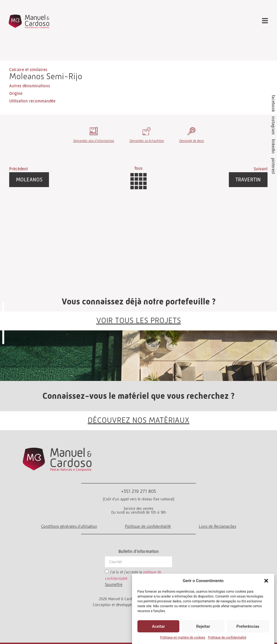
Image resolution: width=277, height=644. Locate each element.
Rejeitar (203, 626)
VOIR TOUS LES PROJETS (139, 320)
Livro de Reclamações (217, 526)
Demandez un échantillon (147, 141)
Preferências (248, 626)
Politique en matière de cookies (183, 638)
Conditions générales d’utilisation (69, 526)
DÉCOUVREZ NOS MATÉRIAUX (138, 420)
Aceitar (159, 626)
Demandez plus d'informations (94, 141)
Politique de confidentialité (227, 638)
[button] (266, 581)
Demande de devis (192, 141)
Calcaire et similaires (28, 70)
